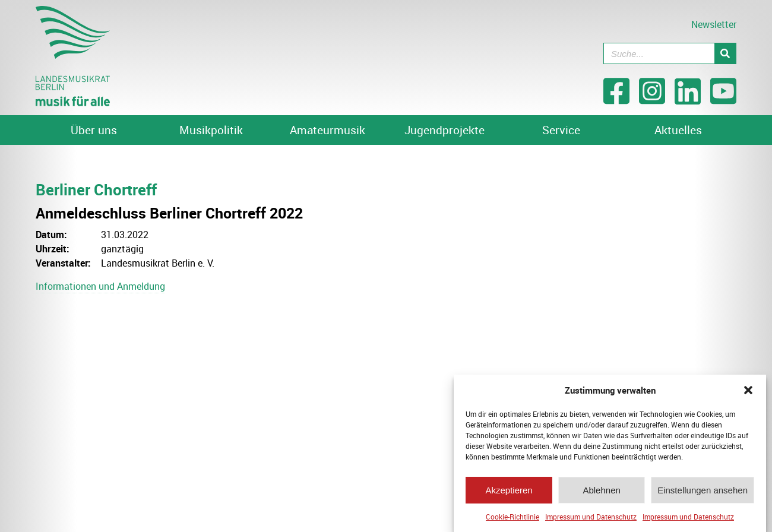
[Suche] (725, 53)
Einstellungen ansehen (703, 491)
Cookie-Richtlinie (512, 518)
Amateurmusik (328, 130)
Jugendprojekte (444, 130)
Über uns (94, 130)
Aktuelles (678, 130)
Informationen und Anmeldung (100, 286)
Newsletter (714, 24)
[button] (748, 391)
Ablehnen (601, 491)
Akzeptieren (509, 491)
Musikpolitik (211, 130)
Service (561, 130)
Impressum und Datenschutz (591, 518)
